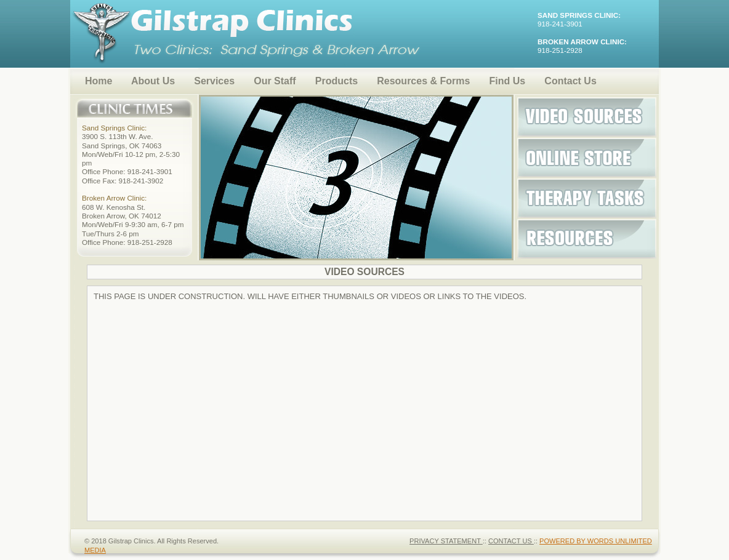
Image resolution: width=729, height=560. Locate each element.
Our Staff (275, 81)
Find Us (508, 81)
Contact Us (570, 81)
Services (214, 81)
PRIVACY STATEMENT (446, 541)
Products (336, 81)
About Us (153, 81)
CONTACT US (511, 541)
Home (99, 81)
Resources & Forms (423, 81)
